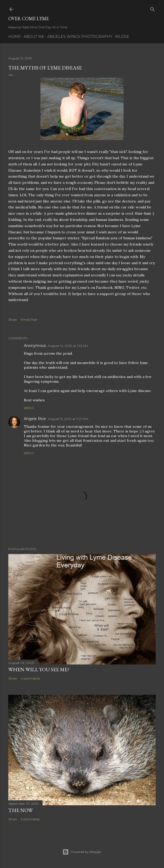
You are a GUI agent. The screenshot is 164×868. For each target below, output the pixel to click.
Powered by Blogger (82, 852)
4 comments (30, 678)
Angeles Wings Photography (80, 37)
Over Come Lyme (29, 19)
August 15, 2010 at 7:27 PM (68, 419)
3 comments (30, 819)
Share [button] (13, 320)
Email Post (29, 320)
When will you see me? (39, 669)
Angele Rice (35, 419)
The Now (20, 810)
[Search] (153, 8)
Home (15, 37)
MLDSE (122, 37)
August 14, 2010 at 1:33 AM (68, 346)
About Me (34, 37)
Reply (29, 408)
